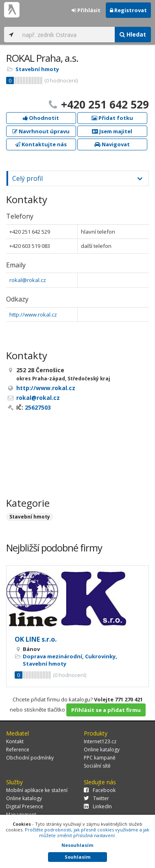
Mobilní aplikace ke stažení (37, 790)
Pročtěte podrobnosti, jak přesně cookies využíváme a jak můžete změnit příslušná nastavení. (87, 832)
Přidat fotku (112, 118)
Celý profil (27, 178)
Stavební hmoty (37, 69)
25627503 (38, 407)
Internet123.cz (100, 741)
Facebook (100, 790)
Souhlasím (77, 857)
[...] (67, 35)
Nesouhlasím (77, 845)
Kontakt (15, 741)
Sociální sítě (97, 766)
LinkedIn (98, 806)
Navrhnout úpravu (41, 131)
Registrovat (128, 10)
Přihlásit (86, 10)
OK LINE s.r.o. (36, 639)
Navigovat (112, 144)
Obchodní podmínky (30, 758)
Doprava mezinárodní (52, 656)
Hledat (133, 34)
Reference (18, 750)
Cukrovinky (100, 656)
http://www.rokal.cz (33, 315)
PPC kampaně (100, 758)
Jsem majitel (112, 131)
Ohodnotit (41, 118)
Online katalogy (102, 750)
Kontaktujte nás (41, 144)
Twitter (96, 798)
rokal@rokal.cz (28, 280)
